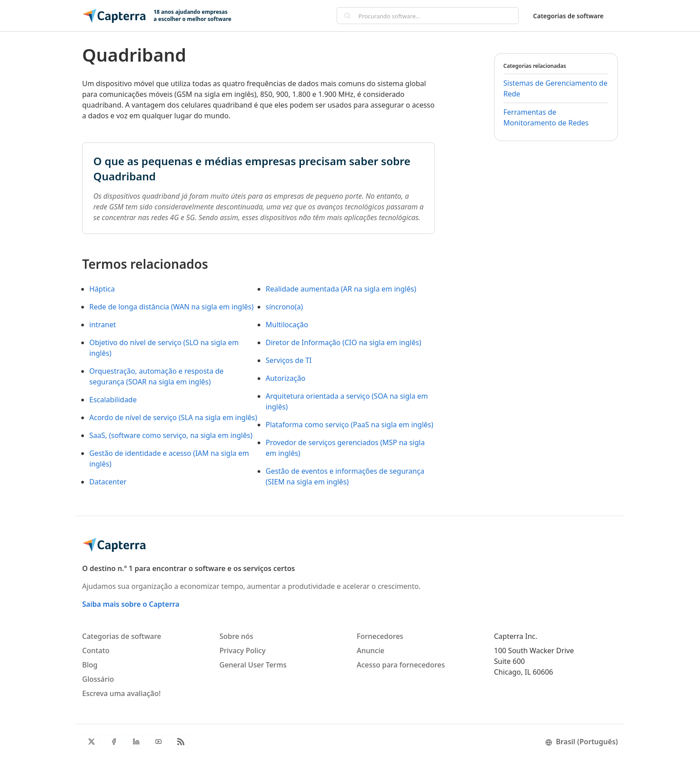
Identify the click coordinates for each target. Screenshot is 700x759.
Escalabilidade (113, 400)
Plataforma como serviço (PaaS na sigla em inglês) (350, 425)
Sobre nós (237, 636)
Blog (90, 665)
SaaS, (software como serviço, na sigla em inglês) (171, 435)
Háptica (102, 289)
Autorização (285, 378)
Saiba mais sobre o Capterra (131, 604)
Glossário (98, 679)
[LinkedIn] (136, 742)
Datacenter (108, 482)
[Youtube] (158, 742)
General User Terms (253, 665)
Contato (96, 651)
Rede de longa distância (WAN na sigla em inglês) (171, 307)
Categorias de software (568, 16)
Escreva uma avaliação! (121, 693)
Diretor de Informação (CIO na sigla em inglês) (343, 342)
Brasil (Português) (581, 742)
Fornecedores (380, 636)
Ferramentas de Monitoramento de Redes (546, 117)
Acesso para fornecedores (401, 665)
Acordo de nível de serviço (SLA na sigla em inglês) (173, 417)
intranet (103, 325)
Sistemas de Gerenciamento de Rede (556, 88)
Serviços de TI (289, 360)
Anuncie (371, 651)
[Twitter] (92, 742)
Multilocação (287, 325)
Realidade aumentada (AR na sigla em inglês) (341, 289)
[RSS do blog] (181, 742)
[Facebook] (114, 742)
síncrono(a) (284, 307)
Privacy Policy (243, 651)
